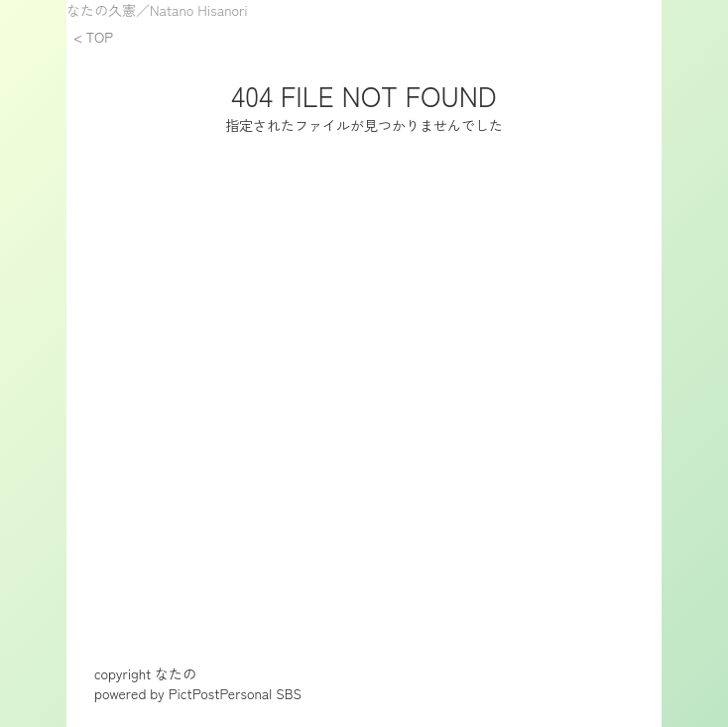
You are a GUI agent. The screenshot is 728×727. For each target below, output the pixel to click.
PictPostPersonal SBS (235, 693)
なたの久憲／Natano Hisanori (157, 10)
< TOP (93, 37)
